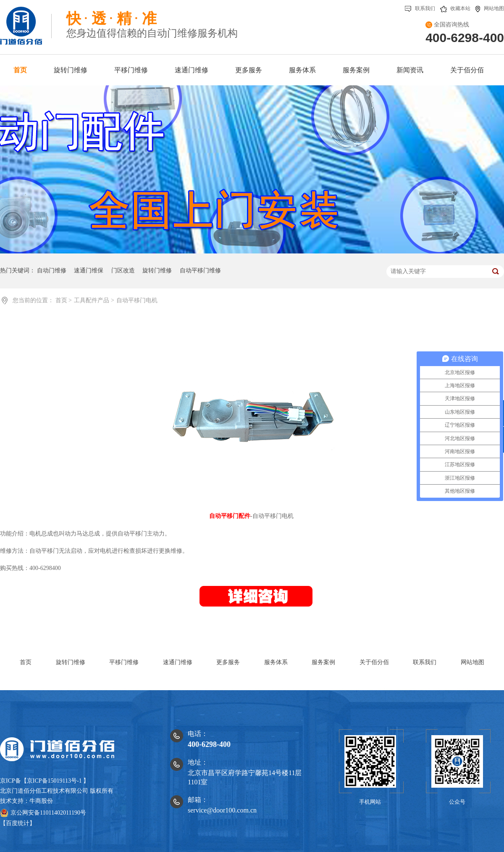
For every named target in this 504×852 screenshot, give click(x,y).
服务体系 (276, 662)
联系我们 (420, 8)
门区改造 (123, 270)
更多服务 (228, 662)
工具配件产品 (92, 300)
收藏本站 (455, 8)
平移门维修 (124, 662)
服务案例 (323, 662)
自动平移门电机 (137, 300)
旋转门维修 (157, 270)
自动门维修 (52, 270)
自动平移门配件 (230, 516)
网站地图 (490, 8)
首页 (62, 300)
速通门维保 (89, 270)
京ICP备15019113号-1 (54, 781)
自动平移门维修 (200, 270)
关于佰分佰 (374, 662)
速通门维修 (178, 662)
